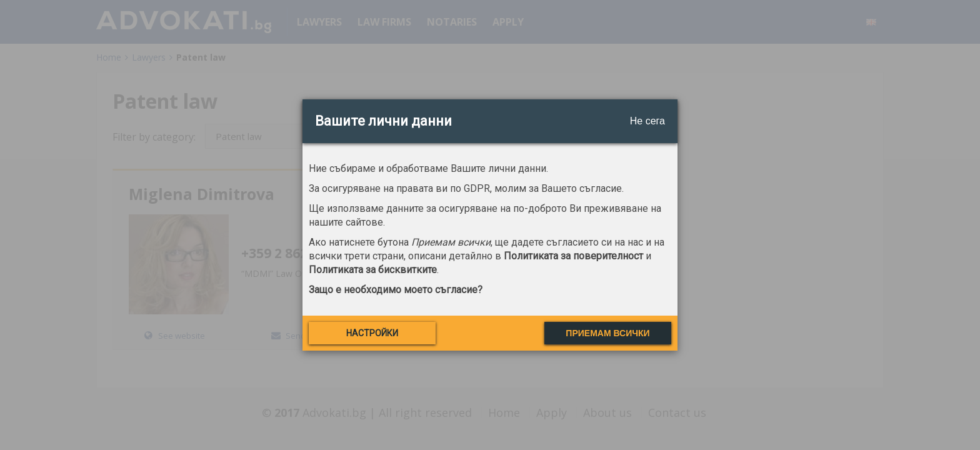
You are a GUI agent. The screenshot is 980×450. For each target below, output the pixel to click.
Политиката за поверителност (573, 256)
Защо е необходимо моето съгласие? (396, 290)
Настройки (372, 333)
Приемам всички (607, 333)
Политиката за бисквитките (373, 270)
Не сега (647, 121)
